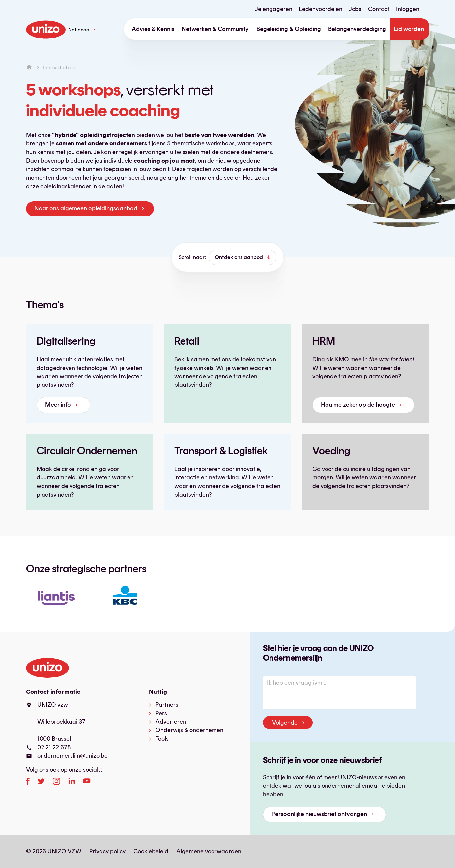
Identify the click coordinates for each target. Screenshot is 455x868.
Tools (162, 739)
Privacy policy (107, 851)
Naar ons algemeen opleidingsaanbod (86, 208)
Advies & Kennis (153, 29)
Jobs (355, 9)
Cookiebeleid (151, 851)
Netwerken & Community (215, 29)
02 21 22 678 (54, 747)
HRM (324, 341)
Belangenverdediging (357, 29)
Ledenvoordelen (321, 9)
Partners (167, 705)
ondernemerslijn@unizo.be (72, 756)
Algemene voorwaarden (209, 851)
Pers (161, 713)
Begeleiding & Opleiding (289, 29)
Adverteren (171, 722)
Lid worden (409, 29)
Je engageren (274, 9)
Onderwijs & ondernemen (189, 730)
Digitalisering (66, 341)
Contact (379, 9)
